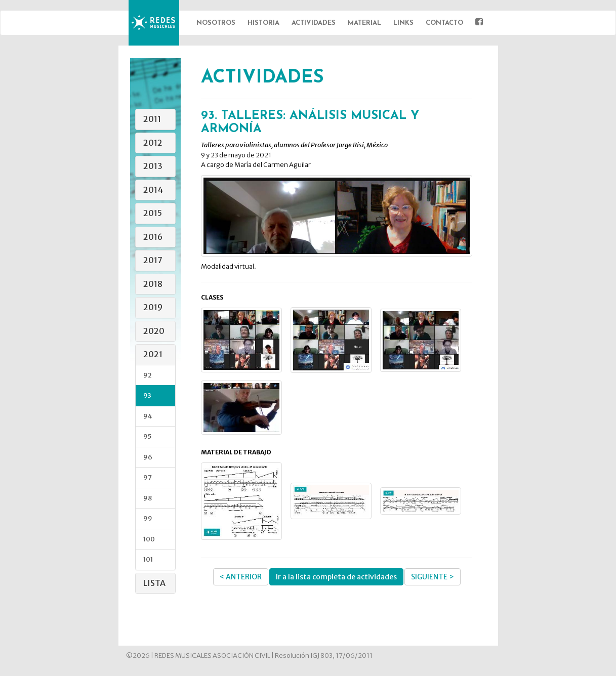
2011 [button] (152, 119)
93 (147, 395)
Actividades (314, 23)
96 (148, 457)
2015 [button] (153, 213)
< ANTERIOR (241, 577)
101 (148, 559)
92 (148, 375)
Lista (154, 583)
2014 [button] (153, 190)
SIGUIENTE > (433, 577)
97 (148, 477)
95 (147, 436)
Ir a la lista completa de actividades (336, 577)
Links (403, 23)
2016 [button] (153, 237)
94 (148, 416)
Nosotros (216, 23)
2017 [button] (153, 260)
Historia (263, 23)
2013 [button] (153, 166)
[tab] (155, 119)
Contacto (444, 23)
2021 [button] (153, 354)
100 (149, 539)
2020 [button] (154, 331)
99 (148, 518)
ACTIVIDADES (262, 78)
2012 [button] (153, 143)
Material (364, 23)
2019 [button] (153, 307)
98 (148, 498)
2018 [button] (153, 284)
